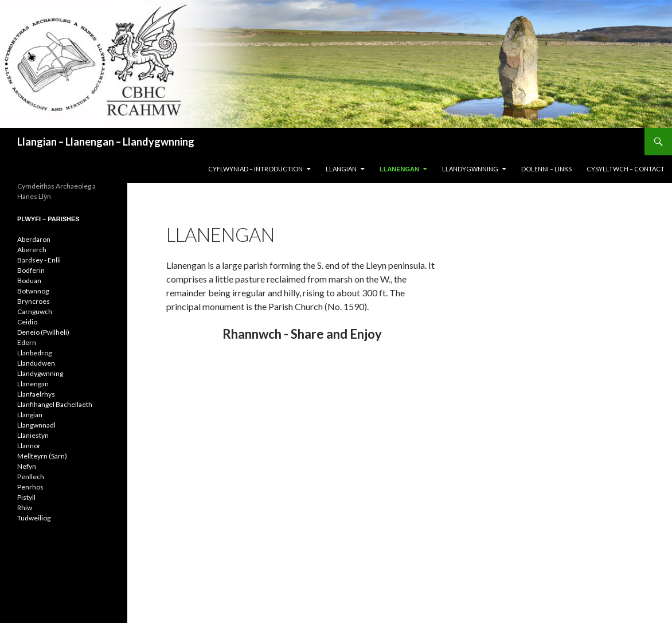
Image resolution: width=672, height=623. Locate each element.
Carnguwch (35, 311)
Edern (27, 342)
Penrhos (30, 487)
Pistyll (26, 497)
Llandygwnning (40, 373)
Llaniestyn (33, 435)
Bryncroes (34, 301)
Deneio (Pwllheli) (43, 332)
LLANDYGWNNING (470, 169)
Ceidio (27, 322)
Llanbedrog (34, 353)
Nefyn (27, 466)
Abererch (32, 250)
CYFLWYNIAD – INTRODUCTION (255, 169)
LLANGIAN (341, 169)
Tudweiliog (34, 518)
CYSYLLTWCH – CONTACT (626, 169)
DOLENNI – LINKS (546, 169)
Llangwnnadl (36, 425)
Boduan (29, 281)
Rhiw (25, 508)
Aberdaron (34, 239)
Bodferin (31, 270)
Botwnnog (33, 291)
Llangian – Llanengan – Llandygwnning (106, 142)
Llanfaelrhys (36, 394)
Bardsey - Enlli (39, 260)
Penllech (31, 477)
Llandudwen (36, 363)
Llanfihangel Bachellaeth (55, 404)
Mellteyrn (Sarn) (42, 456)
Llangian (30, 415)
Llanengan (33, 384)
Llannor (29, 446)
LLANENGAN (399, 169)
